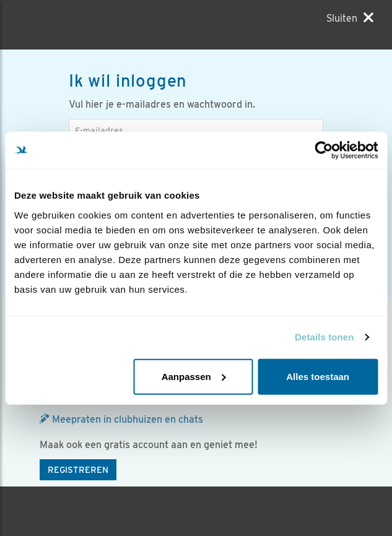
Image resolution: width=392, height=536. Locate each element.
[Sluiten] (350, 18)
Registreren (78, 470)
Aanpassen (194, 376)
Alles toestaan (318, 376)
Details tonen (324, 337)
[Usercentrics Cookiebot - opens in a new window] (324, 150)
